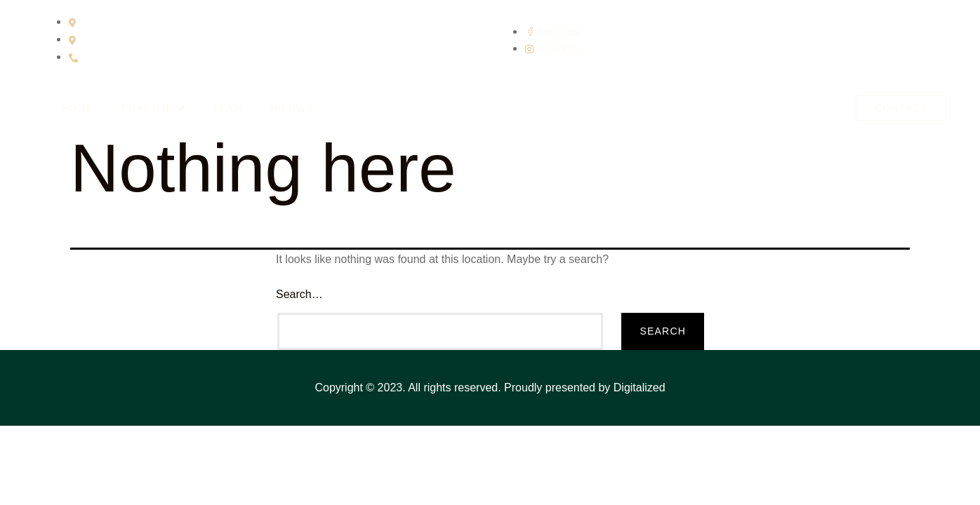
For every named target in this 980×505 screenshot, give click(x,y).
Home (78, 108)
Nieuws (292, 108)
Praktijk (153, 108)
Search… (299, 294)
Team (227, 108)
